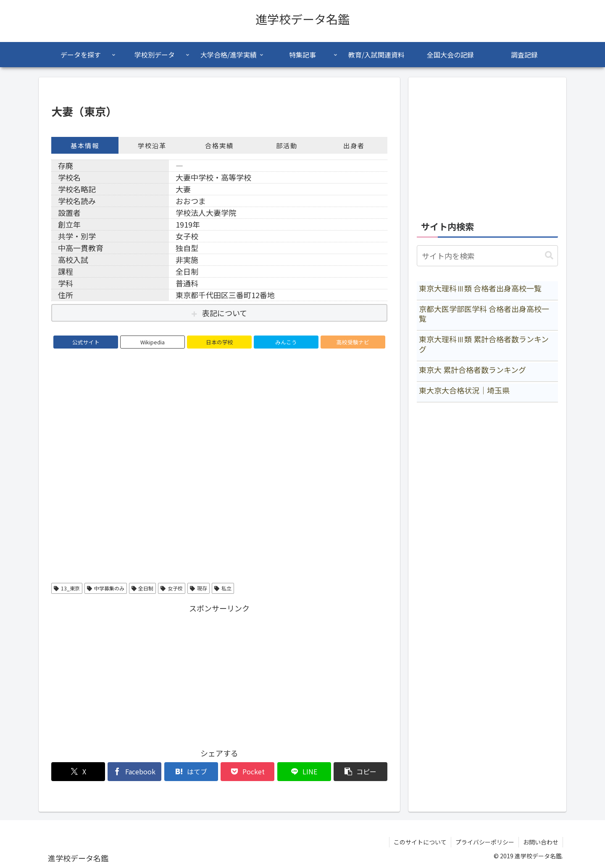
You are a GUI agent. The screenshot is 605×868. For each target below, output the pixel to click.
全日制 (143, 588)
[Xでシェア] (78, 772)
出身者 (354, 145)
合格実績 (219, 145)
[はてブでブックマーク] (191, 772)
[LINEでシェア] (304, 772)
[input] (487, 256)
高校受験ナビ (353, 342)
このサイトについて (420, 842)
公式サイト (86, 342)
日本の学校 (220, 342)
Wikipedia (153, 342)
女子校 (172, 588)
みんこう (286, 342)
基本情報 (85, 145)
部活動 (287, 145)
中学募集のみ (106, 588)
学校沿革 (152, 145)
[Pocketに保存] (247, 772)
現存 (199, 588)
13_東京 (67, 588)
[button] (360, 772)
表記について (225, 313)
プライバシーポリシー (485, 842)
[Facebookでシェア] (134, 772)
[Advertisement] (219, 674)
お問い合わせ (541, 842)
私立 (223, 588)
